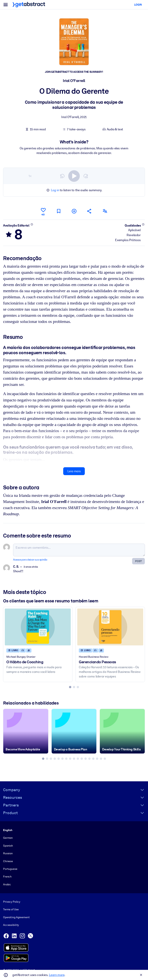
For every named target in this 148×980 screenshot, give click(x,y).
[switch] (74, 176)
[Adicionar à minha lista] (74, 211)
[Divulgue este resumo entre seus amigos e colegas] (89, 211)
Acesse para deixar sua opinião (30, 560)
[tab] (70, 687)
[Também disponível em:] (105, 211)
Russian (8, 853)
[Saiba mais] (32, 224)
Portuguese (10, 869)
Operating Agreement (16, 917)
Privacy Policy (12, 902)
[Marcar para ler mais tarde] (59, 211)
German (8, 838)
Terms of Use (11, 910)
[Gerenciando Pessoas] (110, 627)
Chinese (8, 861)
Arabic (7, 884)
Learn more (57, 975)
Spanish (8, 846)
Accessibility (11, 925)
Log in (55, 190)
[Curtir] (43, 211)
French (7, 877)
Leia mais (74, 471)
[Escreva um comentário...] (79, 550)
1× (30, 176)
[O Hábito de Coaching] (38, 627)
